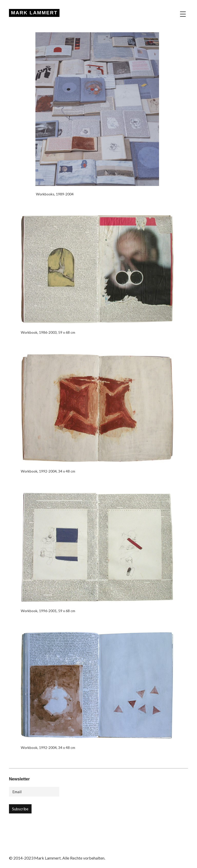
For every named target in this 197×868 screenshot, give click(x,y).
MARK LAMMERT (34, 13)
